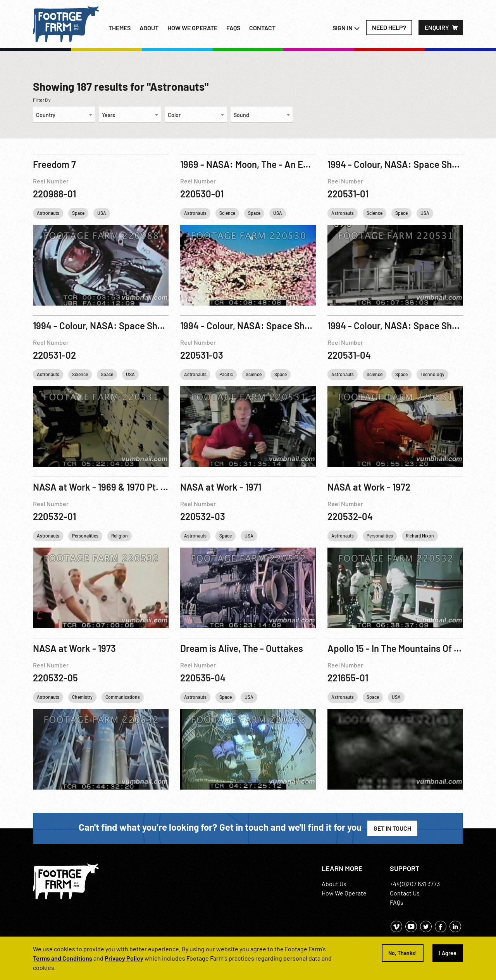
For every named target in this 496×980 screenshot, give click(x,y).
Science (227, 213)
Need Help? (389, 27)
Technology (432, 374)
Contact (262, 28)
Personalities (85, 536)
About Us (334, 884)
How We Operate (344, 893)
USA (102, 213)
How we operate (192, 28)
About (149, 28)
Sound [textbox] (241, 115)
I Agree (448, 953)
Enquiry (437, 27)
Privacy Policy (124, 958)
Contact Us (405, 893)
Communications (123, 697)
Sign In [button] (346, 28)
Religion (120, 536)
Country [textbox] (46, 115)
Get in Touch (392, 828)
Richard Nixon (420, 536)
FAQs (233, 28)
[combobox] (64, 115)
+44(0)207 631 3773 (415, 884)
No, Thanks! (403, 953)
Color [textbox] (174, 115)
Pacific (226, 374)
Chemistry (82, 697)
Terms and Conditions (63, 958)
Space (78, 213)
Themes (120, 28)
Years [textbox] (108, 115)
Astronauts (48, 213)
